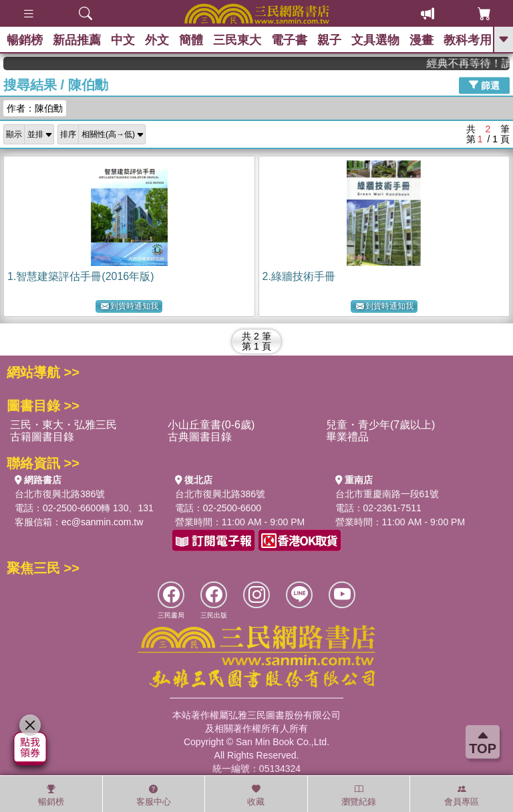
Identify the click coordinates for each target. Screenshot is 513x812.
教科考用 (468, 40)
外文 (157, 40)
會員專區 (462, 795)
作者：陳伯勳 (35, 108)
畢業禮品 (347, 437)
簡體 (191, 40)
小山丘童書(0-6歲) (211, 425)
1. (81, 276)
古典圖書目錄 (200, 437)
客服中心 (154, 795)
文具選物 (375, 40)
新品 (77, 40)
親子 (329, 40)
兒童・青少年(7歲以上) (381, 425)
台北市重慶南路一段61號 (387, 494)
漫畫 (421, 40)
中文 (123, 40)
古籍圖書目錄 (42, 437)
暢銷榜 (25, 40)
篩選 (484, 85)
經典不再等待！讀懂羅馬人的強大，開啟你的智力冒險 (474, 63)
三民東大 (237, 40)
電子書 (289, 40)
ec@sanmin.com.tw (102, 522)
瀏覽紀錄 (359, 795)
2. (299, 276)
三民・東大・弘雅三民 (63, 425)
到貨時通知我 (130, 306)
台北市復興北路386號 (60, 494)
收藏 (256, 795)
